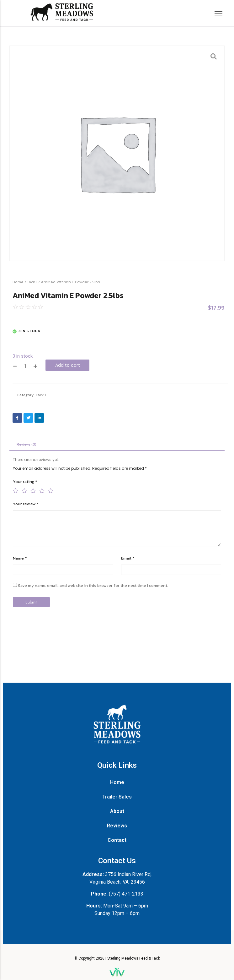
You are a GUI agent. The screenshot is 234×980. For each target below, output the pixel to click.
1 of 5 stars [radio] (15, 490)
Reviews (117, 826)
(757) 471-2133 (126, 894)
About (117, 811)
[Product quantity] (25, 366)
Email (128, 558)
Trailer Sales (117, 797)
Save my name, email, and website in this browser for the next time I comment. (93, 586)
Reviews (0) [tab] (27, 444)
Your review (26, 504)
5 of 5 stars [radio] (50, 490)
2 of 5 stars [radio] (24, 490)
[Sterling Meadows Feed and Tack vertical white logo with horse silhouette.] (117, 724)
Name (20, 558)
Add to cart (68, 365)
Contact (117, 840)
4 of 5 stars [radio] (42, 490)
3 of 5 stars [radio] (33, 490)
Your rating (25, 482)
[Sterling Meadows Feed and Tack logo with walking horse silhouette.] (62, 12)
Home (18, 282)
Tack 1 (32, 282)
